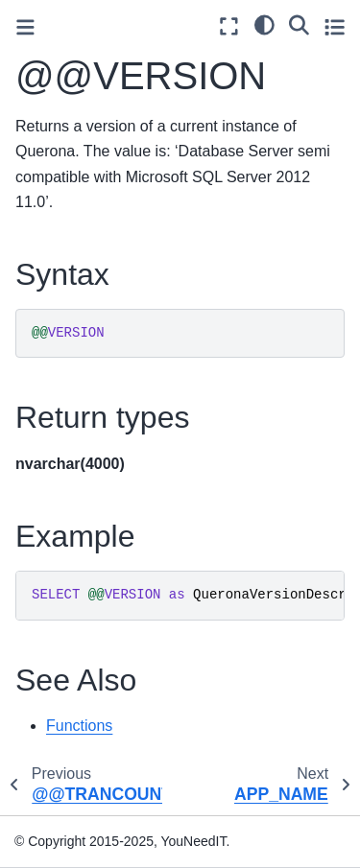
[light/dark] (264, 24)
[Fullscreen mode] (229, 26)
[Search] (299, 24)
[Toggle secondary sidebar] (335, 26)
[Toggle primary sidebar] (25, 27)
